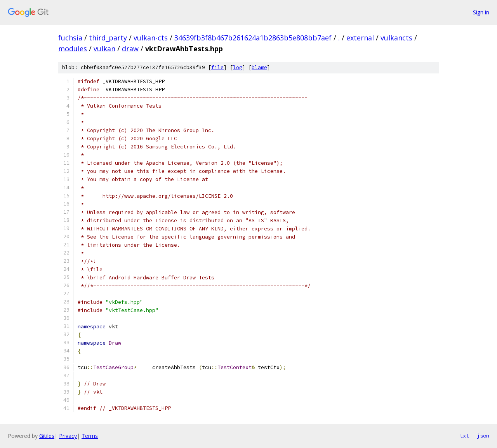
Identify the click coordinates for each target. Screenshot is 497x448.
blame (259, 67)
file (217, 67)
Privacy (68, 436)
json (483, 436)
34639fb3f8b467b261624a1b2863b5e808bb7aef (253, 38)
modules (73, 49)
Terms (90, 436)
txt (464, 436)
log (238, 67)
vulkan (104, 49)
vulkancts (396, 38)
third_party (108, 38)
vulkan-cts (151, 38)
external (360, 38)
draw (130, 49)
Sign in (481, 12)
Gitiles (47, 436)
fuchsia (70, 38)
